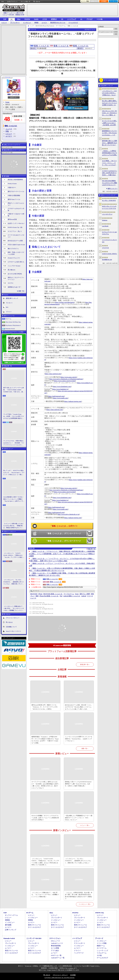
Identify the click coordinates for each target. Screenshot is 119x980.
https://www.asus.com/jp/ (69, 377)
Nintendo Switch (10, 329)
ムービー (44, 23)
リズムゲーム (102, 953)
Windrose (105, 220)
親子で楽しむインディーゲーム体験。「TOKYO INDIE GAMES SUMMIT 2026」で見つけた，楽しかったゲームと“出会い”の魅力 (14, 390)
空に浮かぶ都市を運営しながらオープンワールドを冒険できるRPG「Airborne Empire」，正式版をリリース (110, 103)
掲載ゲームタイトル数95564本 (14, 13)
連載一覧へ (22, 291)
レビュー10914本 (8, 15)
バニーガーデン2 (107, 214)
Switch (36, 19)
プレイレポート (15, 23)
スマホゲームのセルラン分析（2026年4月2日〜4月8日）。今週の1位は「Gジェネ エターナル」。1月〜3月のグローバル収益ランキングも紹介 (110, 173)
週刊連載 (8, 925)
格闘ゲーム (101, 946)
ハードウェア (72, 19)
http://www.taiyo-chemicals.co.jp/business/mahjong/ (66, 379)
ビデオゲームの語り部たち (16, 262)
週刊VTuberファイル (14, 199)
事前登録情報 (56, 946)
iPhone (40, 594)
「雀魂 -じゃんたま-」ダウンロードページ (63, 533)
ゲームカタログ (73, 23)
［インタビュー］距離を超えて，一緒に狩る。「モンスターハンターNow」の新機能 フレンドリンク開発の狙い (14, 608)
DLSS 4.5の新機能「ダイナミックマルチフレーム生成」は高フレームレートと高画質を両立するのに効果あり (45, 818)
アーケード (99, 938)
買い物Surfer (12, 270)
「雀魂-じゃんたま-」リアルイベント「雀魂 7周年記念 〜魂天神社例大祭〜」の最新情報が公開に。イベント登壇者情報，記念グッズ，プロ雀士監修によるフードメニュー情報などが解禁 (62, 554)
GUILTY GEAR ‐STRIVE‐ (110, 254)
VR (62, 19)
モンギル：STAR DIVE (109, 200)
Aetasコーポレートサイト (14, 631)
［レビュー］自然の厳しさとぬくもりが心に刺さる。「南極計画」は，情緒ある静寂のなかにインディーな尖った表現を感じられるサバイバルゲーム (14, 526)
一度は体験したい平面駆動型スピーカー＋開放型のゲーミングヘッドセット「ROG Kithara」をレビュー (79, 818)
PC (12, 19)
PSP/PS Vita (100, 913)
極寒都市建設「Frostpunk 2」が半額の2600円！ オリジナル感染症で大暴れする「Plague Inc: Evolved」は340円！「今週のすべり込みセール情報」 (45, 740)
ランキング (113, 1)
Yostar (7, 102)
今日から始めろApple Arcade (16, 245)
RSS (3, 1)
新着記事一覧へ (85, 664)
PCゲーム (8, 319)
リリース (90, 596)
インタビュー (27, 23)
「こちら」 (70, 968)
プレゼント (9, 303)
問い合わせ (37, 1)
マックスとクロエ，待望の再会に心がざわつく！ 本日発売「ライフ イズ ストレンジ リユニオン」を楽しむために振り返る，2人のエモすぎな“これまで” (14, 443)
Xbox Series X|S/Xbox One (13, 322)
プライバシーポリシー (13, 618)
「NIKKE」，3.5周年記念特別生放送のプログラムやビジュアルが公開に (110, 153)
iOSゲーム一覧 (56, 955)
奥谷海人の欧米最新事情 (15, 180)
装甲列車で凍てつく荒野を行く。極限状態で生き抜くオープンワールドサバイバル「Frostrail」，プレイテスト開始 (110, 143)
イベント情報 (102, 943)
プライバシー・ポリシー (60, 975)
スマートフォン (55, 938)
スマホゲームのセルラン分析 (16, 210)
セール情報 (55, 948)
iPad (61, 596)
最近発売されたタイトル (58, 23)
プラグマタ (105, 248)
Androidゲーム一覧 (58, 958)
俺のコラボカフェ (13, 249)
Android (84, 596)
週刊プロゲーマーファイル (16, 191)
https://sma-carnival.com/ (53, 374)
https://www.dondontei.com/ (62, 387)
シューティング (102, 951)
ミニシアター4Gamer (14, 266)
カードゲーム (102, 948)
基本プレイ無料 (85, 594)
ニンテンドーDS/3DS (34, 938)
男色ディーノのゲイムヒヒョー (16, 204)
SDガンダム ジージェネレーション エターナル (109, 207)
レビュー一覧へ (85, 825)
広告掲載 (73, 975)
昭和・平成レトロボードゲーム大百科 (16, 253)
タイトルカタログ (34, 927)
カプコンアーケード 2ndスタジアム (109, 233)
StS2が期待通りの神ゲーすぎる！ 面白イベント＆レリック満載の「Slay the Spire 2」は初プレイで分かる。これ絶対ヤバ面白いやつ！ (14, 499)
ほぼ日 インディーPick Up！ (16, 223)
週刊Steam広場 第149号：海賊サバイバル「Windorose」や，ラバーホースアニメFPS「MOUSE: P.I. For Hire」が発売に (44, 707)
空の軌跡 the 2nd (107, 259)
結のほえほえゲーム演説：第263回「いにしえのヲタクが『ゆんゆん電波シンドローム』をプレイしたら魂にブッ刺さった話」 (79, 707)
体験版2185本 (20, 15)
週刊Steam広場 (12, 219)
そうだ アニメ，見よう (15, 231)
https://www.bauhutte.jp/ (60, 389)
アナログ (89, 19)
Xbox (19, 19)
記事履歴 (104, 1)
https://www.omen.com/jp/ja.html (65, 381)
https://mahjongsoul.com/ (56, 396)
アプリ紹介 (55, 951)
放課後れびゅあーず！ (15, 287)
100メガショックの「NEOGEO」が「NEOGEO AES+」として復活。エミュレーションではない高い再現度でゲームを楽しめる (110, 113)
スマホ (45, 19)
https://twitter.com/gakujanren (65, 302)
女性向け (54, 19)
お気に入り (94, 1)
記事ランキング (11, 930)
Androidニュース (57, 943)
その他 (99, 955)
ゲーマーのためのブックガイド (16, 236)
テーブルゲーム (69, 594)
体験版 (36, 23)
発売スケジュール (34, 925)
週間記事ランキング (12, 298)
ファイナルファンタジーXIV (110, 241)
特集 (7, 131)
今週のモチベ (12, 187)
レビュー (4, 23)
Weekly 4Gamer (12, 184)
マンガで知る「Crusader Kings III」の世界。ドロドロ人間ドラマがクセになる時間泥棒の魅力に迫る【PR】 (14, 416)
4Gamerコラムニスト (14, 258)
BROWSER (34, 594)
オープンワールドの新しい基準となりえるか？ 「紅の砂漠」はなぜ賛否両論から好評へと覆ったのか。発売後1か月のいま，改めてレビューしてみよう (45, 785)
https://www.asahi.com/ (61, 398)
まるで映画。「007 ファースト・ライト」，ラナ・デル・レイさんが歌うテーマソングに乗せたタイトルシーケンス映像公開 (110, 163)
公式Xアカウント (12, 1)
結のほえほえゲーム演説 (15, 241)
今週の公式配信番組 (14, 195)
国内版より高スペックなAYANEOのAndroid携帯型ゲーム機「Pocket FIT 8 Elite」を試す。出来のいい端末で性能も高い (78, 784)
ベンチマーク (79, 953)
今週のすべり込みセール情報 (16, 215)
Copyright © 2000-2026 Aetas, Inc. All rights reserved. (59, 978)
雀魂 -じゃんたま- (14, 94)
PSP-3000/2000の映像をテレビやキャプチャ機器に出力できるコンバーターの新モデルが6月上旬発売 (110, 183)
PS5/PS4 (27, 19)
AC (81, 19)
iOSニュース (55, 941)
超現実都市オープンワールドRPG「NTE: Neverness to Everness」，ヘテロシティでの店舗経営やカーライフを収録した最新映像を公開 (110, 133)
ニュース (9, 129)
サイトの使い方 (25, 1)
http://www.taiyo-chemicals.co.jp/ (69, 514)
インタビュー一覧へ (85, 904)
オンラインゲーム (11, 915)
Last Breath (105, 226)
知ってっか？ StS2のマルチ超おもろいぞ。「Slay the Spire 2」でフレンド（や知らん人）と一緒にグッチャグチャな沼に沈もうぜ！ (14, 473)
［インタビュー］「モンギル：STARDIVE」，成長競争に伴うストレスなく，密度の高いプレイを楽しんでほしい (14, 582)
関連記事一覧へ (92, 549)
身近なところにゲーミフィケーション (16, 279)
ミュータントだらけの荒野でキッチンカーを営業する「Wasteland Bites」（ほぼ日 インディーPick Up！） (79, 739)
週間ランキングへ (113, 189)
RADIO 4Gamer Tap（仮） (16, 227)
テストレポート (80, 943)
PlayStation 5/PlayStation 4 (13, 325)
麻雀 (37, 596)
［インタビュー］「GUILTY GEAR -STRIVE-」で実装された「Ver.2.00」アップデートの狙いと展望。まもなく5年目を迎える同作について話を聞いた (14, 555)
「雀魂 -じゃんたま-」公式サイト (64, 526)
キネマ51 (11, 283)
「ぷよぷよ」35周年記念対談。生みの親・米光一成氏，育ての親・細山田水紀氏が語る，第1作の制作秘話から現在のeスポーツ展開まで (79, 896)
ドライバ (9, 312)
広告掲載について (11, 627)
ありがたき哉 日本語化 (15, 274)
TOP (5, 19)
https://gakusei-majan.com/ (73, 401)
